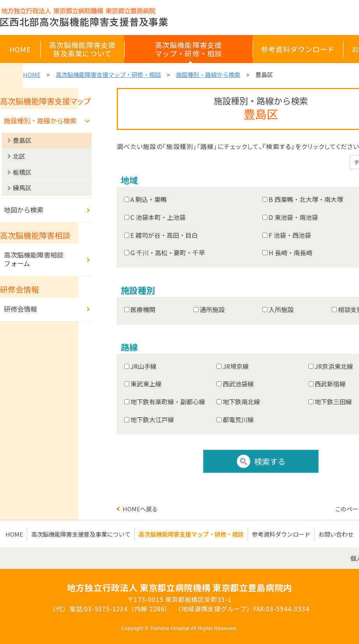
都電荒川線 (238, 419)
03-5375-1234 (106, 609)
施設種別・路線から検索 (208, 75)
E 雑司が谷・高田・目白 (164, 235)
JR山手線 (143, 366)
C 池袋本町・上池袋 (158, 217)
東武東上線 (146, 384)
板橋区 (22, 172)
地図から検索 (24, 210)
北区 (19, 156)
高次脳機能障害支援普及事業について (81, 534)
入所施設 (281, 309)
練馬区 (22, 188)
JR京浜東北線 (334, 366)
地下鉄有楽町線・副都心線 (168, 402)
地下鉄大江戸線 (152, 419)
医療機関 (143, 309)
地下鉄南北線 (241, 402)
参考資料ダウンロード (281, 534)
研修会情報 (20, 309)
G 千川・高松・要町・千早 (168, 253)
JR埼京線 (236, 366)
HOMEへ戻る (140, 509)
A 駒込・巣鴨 (149, 199)
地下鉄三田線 (333, 402)
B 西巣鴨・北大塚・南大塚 (306, 199)
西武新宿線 (330, 384)
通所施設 (212, 309)
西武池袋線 (238, 384)
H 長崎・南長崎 (290, 253)
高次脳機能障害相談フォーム (34, 259)
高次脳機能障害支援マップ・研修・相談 (108, 75)
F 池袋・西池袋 (290, 235)
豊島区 (22, 140)
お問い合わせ (336, 534)
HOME (32, 75)
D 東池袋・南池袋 (293, 217)
